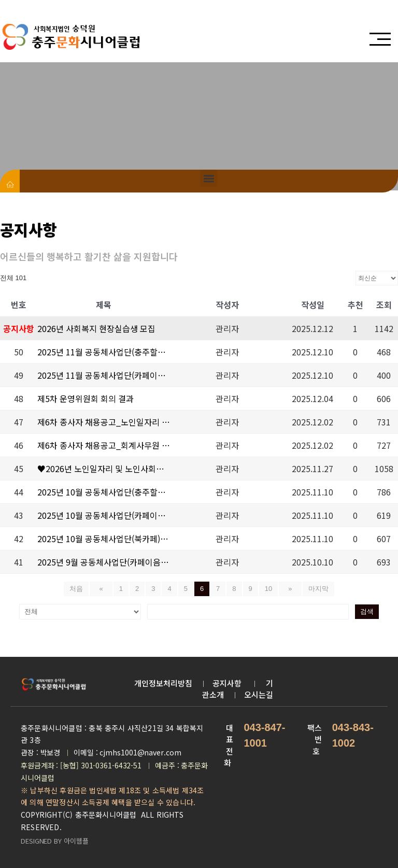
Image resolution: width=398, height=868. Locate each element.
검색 (285, 611)
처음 (83, 589)
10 (268, 589)
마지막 (311, 589)
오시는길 (259, 693)
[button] (209, 178)
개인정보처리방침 (163, 682)
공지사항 (228, 682)
